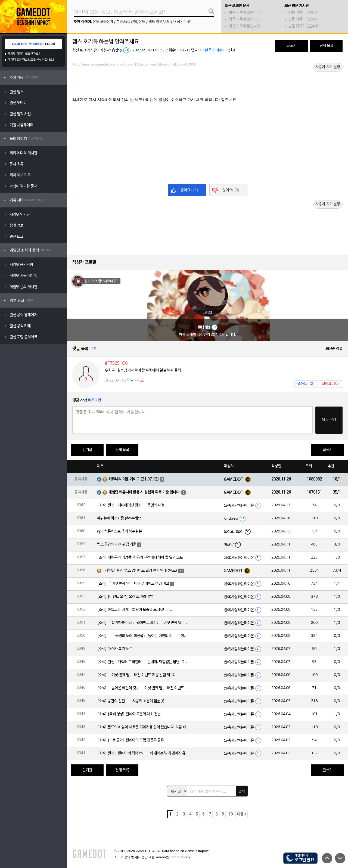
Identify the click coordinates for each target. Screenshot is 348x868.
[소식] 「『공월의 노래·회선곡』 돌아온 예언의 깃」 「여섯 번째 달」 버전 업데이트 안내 (143, 636)
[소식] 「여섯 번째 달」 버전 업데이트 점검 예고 (133, 584)
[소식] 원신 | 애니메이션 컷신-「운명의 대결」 (133, 505)
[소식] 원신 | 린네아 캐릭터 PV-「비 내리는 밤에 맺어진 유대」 (143, 753)
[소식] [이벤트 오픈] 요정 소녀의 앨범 (125, 597)
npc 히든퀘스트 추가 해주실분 (119, 531)
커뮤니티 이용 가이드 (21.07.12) (134, 479)
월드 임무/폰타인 (161, 22)
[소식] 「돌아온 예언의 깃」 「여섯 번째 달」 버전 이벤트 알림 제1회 (143, 688)
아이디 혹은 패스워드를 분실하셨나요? (31, 60)
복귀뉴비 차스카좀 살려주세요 (119, 518)
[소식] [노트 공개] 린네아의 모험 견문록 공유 (130, 740)
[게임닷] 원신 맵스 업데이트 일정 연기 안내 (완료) (140, 571)
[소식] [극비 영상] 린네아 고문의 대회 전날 (129, 714)
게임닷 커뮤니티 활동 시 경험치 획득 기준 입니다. (145, 492)
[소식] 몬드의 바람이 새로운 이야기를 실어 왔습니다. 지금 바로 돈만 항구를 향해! (143, 727)
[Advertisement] (207, 83)
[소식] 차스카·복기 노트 (115, 649)
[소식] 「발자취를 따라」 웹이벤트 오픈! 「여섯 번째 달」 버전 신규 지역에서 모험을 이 (143, 623)
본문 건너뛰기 (215, 50)
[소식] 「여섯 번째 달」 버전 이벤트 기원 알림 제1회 (136, 675)
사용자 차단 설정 (328, 67)
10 (231, 814)
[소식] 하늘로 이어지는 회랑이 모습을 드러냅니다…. (136, 610)
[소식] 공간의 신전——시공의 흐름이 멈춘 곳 (131, 701)
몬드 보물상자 (103, 22)
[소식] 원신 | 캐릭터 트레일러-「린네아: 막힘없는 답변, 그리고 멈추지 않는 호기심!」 (143, 662)
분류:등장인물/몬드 (131, 22)
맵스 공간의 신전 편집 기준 (117, 545)
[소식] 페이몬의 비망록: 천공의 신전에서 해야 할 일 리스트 (140, 558)
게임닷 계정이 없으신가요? (24, 54)
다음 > (242, 814)
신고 (232, 50)
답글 (130, 381)
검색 (242, 791)
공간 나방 (184, 22)
